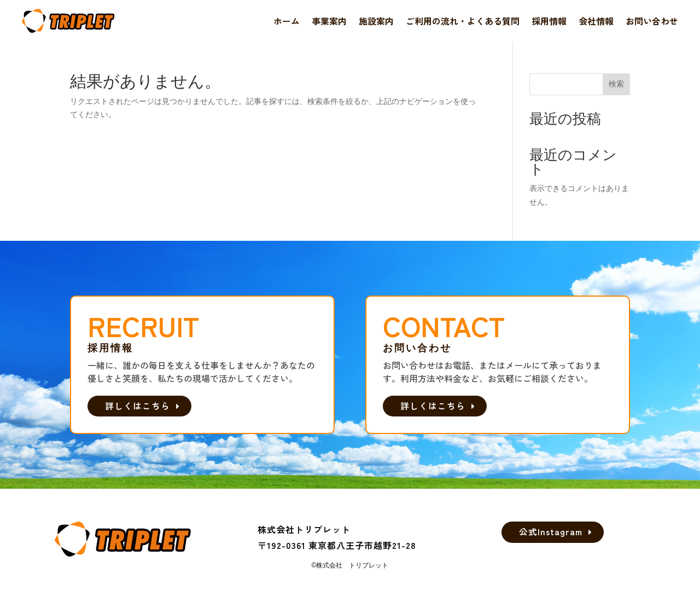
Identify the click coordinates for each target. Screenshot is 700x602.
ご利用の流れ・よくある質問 (463, 21)
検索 (616, 84)
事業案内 (329, 21)
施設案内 (376, 21)
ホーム (287, 21)
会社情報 (596, 21)
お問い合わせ (652, 21)
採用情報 (549, 21)
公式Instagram (551, 533)
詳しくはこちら (141, 406)
